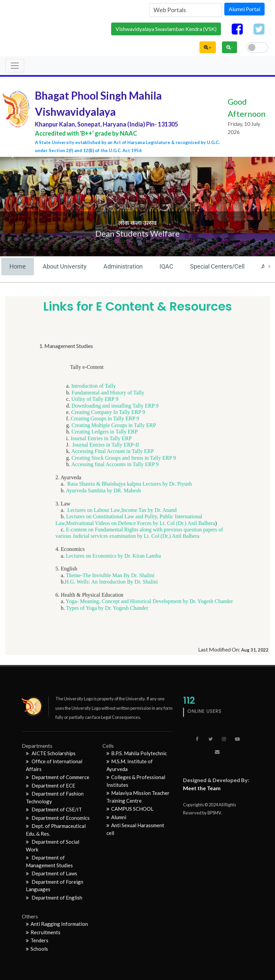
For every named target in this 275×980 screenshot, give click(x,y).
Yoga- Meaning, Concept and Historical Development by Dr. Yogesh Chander (149, 601)
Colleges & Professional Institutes (136, 781)
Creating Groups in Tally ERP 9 (105, 418)
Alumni (116, 817)
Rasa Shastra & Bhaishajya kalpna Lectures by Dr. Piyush (129, 484)
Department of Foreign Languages (55, 886)
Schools (37, 949)
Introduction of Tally (94, 386)
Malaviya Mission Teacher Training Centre (138, 797)
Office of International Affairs (54, 765)
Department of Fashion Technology (55, 797)
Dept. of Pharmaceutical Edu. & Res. (56, 830)
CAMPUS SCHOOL (130, 809)
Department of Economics (58, 818)
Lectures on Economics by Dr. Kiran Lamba (113, 556)
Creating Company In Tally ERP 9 (108, 412)
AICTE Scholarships (51, 753)
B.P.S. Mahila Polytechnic (137, 753)
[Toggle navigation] (15, 66)
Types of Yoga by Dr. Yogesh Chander (107, 608)
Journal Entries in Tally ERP (101, 438)
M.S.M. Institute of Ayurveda (130, 765)
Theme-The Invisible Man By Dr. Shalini (110, 575)
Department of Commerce (58, 777)
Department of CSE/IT (54, 809)
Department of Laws (52, 873)
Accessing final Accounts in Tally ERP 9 (115, 464)
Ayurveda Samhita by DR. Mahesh (103, 491)
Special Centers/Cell (217, 266)
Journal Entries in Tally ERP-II (106, 445)
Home (18, 266)
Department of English (54, 898)
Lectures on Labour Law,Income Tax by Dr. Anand (122, 510)
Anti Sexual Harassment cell (135, 829)
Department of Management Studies (49, 861)
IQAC (166, 266)
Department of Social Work (53, 846)
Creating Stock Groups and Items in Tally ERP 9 (123, 458)
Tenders (37, 940)
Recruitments (43, 932)
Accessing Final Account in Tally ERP (112, 451)
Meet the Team (202, 788)
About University (65, 266)
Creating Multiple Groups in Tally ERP (114, 425)
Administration (123, 266)
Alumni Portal (244, 9)
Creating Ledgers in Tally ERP (105, 432)
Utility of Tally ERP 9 (95, 399)
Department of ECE (51, 785)
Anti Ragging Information (57, 924)
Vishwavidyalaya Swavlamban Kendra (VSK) (166, 29)
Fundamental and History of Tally (108, 393)
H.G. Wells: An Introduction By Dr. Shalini (111, 582)
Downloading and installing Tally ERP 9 (115, 406)
